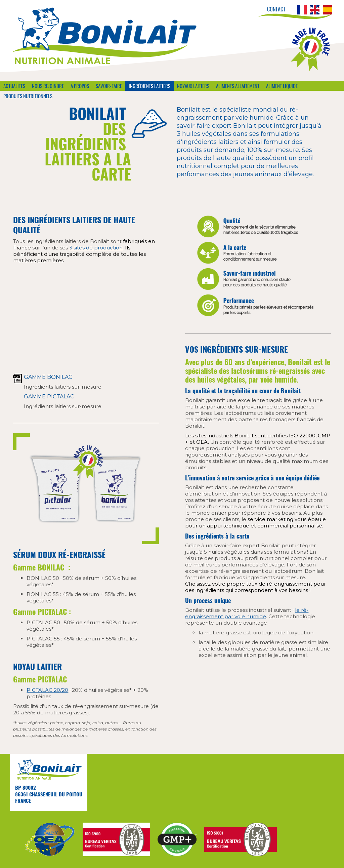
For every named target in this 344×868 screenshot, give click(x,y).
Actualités (14, 86)
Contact (276, 9)
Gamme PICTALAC (49, 397)
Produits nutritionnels (28, 96)
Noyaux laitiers (193, 86)
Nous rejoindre (48, 86)
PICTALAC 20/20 (47, 690)
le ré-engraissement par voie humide (247, 613)
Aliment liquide (282, 86)
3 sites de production (96, 248)
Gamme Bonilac (48, 377)
